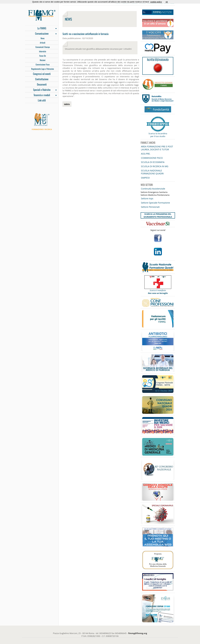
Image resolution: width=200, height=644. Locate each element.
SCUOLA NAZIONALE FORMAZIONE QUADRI (152, 172)
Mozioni (43, 60)
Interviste (43, 51)
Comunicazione (41, 34)
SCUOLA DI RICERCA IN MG (155, 166)
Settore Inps (147, 198)
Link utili (42, 100)
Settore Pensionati (150, 207)
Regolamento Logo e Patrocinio (43, 69)
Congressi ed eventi (42, 74)
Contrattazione (42, 79)
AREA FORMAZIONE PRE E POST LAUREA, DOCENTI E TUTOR (157, 148)
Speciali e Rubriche (41, 90)
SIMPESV (145, 178)
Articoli (42, 43)
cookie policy (156, 2)
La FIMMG (41, 29)
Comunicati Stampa (43, 47)
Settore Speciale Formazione (155, 203)
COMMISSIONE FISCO (152, 158)
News (43, 38)
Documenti (42, 84)
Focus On (42, 56)
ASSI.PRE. (146, 154)
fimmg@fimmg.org (138, 633)
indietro (67, 104)
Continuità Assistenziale (153, 189)
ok (167, 2)
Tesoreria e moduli (41, 95)
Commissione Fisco (43, 64)
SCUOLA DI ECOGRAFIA (153, 162)
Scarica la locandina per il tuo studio (158, 135)
